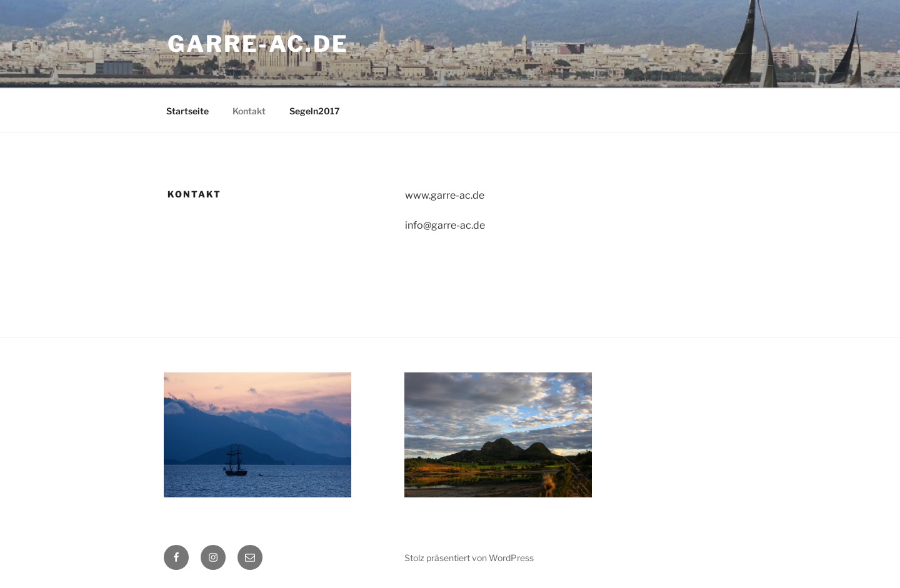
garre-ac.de (258, 44)
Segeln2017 (315, 111)
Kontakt (249, 111)
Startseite (187, 111)
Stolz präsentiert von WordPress (469, 558)
